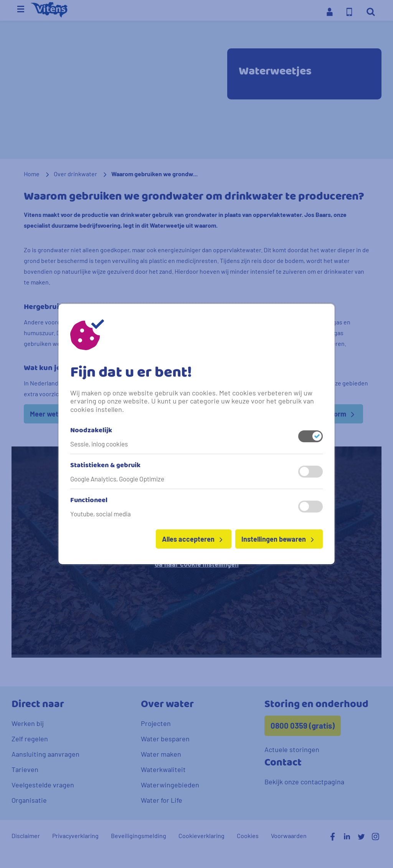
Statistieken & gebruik (105, 466)
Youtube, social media (101, 514)
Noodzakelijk (91, 431)
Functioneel (89, 501)
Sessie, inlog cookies (99, 444)
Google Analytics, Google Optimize (117, 479)
